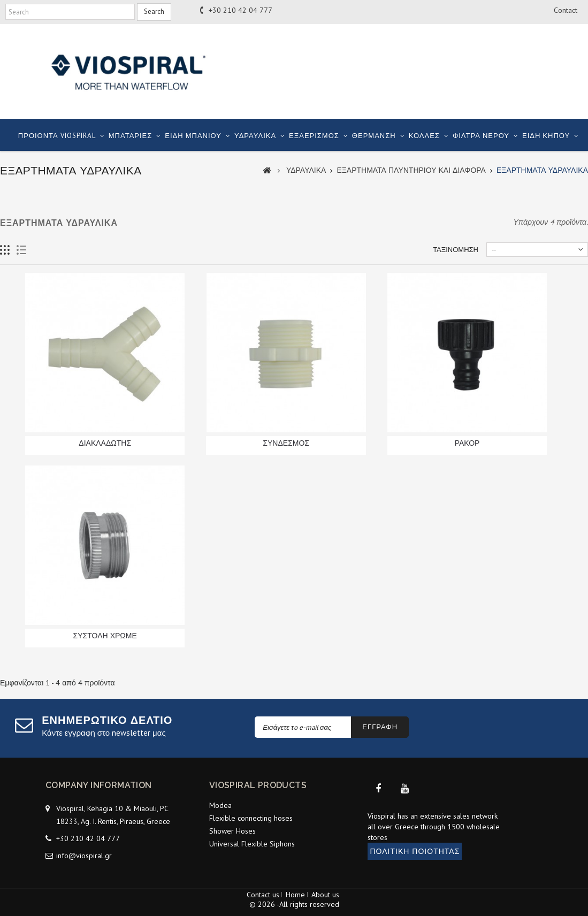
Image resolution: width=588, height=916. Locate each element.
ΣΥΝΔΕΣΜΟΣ (286, 443)
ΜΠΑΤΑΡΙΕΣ (131, 136)
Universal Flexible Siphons (252, 844)
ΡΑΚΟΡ (467, 443)
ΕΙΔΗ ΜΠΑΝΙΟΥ (193, 136)
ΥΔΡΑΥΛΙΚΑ (255, 136)
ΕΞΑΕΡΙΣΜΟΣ (314, 136)
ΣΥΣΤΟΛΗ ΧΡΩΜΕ (105, 636)
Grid (5, 250)
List (22, 250)
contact (566, 10)
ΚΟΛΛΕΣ (424, 136)
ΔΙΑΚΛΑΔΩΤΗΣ (105, 443)
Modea (220, 805)
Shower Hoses (232, 831)
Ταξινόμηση (456, 250)
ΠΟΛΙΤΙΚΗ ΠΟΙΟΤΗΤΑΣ (415, 858)
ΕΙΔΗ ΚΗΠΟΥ (546, 136)
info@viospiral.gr (84, 852)
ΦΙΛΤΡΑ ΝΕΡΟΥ (481, 136)
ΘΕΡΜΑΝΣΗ (374, 136)
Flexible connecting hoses (251, 818)
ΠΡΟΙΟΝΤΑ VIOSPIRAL (57, 136)
